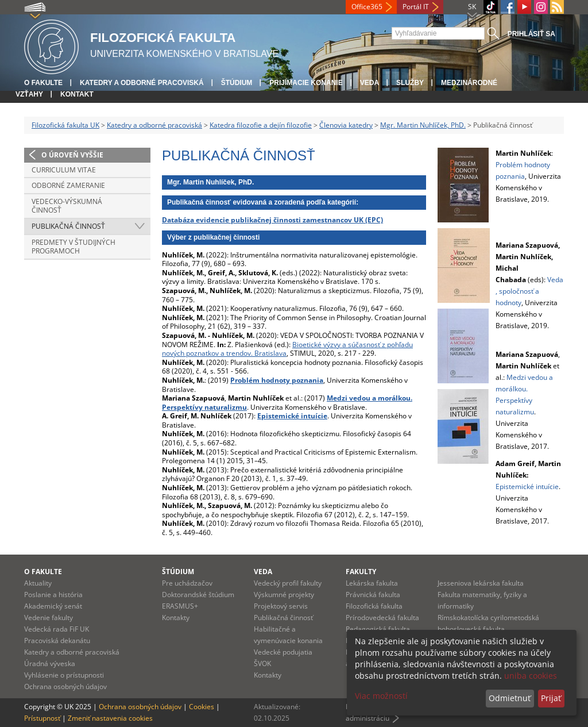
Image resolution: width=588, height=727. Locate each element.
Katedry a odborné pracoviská (142, 83)
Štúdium (237, 83)
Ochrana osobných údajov (65, 686)
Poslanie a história (53, 595)
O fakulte (43, 83)
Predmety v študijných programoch (73, 247)
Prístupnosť (42, 718)
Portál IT (416, 7)
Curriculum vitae (64, 170)
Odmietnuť (510, 698)
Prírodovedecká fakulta (382, 618)
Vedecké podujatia (283, 652)
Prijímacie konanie (306, 83)
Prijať (551, 698)
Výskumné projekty (284, 595)
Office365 (367, 7)
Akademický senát (53, 606)
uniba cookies (531, 676)
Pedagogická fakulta (378, 629)
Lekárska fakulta (372, 583)
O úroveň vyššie (72, 155)
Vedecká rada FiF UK (57, 629)
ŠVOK (262, 663)
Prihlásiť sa (531, 34)
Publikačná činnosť (68, 226)
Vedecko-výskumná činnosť (67, 206)
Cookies (202, 707)
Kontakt (77, 94)
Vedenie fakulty (49, 618)
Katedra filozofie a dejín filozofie (261, 125)
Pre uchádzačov (187, 583)
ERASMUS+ (180, 606)
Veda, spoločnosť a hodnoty (529, 291)
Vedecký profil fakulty (288, 583)
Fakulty (361, 572)
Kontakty (176, 618)
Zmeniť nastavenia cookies (110, 718)
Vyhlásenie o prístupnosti (64, 675)
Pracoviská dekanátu (57, 641)
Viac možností (381, 696)
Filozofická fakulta (374, 606)
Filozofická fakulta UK (65, 125)
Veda (370, 83)
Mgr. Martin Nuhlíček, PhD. (423, 125)
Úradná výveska (50, 663)
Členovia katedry (346, 125)
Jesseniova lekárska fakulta (481, 583)
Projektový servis (281, 606)
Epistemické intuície (527, 486)
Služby (410, 83)
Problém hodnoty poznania (277, 380)
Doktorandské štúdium (198, 595)
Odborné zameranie (68, 185)
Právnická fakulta (373, 595)
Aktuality (38, 583)
